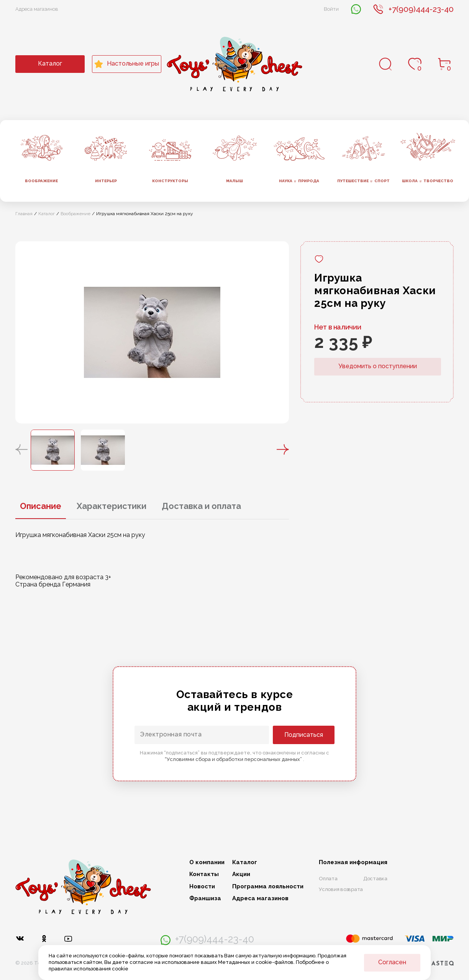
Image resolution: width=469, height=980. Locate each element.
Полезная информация (353, 862)
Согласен (392, 962)
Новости (202, 887)
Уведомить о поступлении (378, 366)
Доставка (375, 879)
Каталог (50, 63)
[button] (21, 450)
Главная (24, 214)
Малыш (235, 181)
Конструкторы (170, 181)
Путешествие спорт (363, 181)
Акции (241, 874)
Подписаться (304, 735)
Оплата (328, 879)
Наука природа (299, 181)
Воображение (41, 181)
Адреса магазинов (37, 9)
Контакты (204, 874)
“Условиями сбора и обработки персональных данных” (234, 759)
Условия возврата (341, 889)
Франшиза (205, 898)
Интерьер (106, 181)
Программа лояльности (268, 887)
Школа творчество (428, 181)
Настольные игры (127, 64)
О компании (207, 862)
